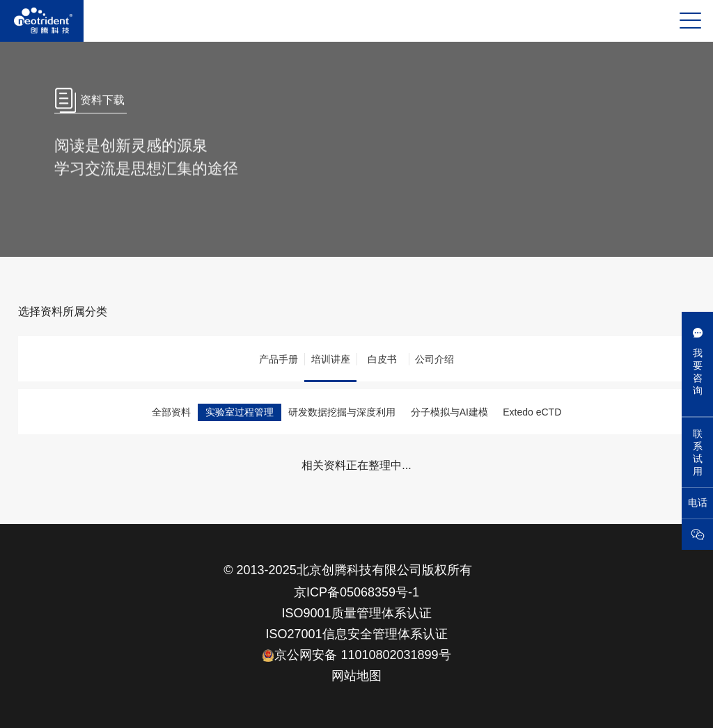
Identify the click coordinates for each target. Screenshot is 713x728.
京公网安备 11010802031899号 (356, 655)
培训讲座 (331, 359)
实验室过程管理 (240, 412)
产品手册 (279, 359)
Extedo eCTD (532, 412)
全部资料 (171, 412)
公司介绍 (434, 359)
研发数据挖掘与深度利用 (342, 412)
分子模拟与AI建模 (449, 412)
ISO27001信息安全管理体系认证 (356, 634)
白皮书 (382, 359)
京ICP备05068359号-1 (356, 592)
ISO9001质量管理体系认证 (356, 613)
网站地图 (356, 676)
